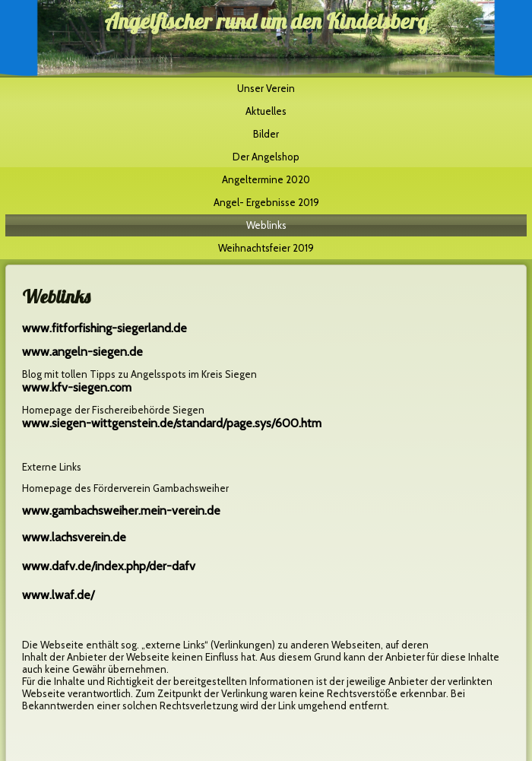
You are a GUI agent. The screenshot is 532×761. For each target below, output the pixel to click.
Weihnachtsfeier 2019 (266, 248)
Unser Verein (266, 88)
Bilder (266, 134)
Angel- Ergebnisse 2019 (266, 202)
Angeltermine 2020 (266, 179)
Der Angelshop (266, 157)
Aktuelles (266, 111)
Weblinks (266, 225)
